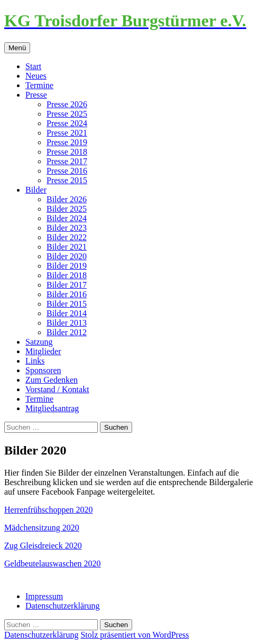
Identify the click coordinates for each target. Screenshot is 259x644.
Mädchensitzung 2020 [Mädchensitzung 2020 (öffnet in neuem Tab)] (42, 528)
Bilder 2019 (67, 266)
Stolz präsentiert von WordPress (135, 635)
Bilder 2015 (67, 304)
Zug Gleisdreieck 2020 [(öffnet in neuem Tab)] (43, 546)
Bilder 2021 (67, 247)
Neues (36, 76)
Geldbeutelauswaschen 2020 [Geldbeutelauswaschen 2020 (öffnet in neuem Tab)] (53, 563)
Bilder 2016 (67, 294)
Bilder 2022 (67, 237)
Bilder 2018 (67, 275)
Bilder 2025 (67, 209)
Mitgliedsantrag (52, 408)
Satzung (39, 342)
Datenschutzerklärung (62, 606)
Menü (17, 48)
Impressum (44, 596)
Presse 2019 (67, 142)
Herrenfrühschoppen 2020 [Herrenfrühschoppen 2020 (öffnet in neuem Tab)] (49, 510)
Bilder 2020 (67, 256)
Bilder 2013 (67, 323)
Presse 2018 (67, 152)
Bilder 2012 (67, 332)
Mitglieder (43, 351)
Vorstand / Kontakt (57, 389)
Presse (36, 95)
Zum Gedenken (52, 380)
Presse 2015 (67, 180)
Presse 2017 (67, 161)
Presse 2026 (67, 104)
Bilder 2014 (67, 313)
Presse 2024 (67, 123)
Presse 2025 (67, 114)
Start (33, 66)
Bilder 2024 (67, 218)
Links (35, 361)
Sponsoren (43, 370)
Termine (39, 85)
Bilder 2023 (67, 228)
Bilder (36, 190)
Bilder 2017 (67, 285)
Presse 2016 (67, 171)
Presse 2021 (67, 133)
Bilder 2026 (67, 199)
